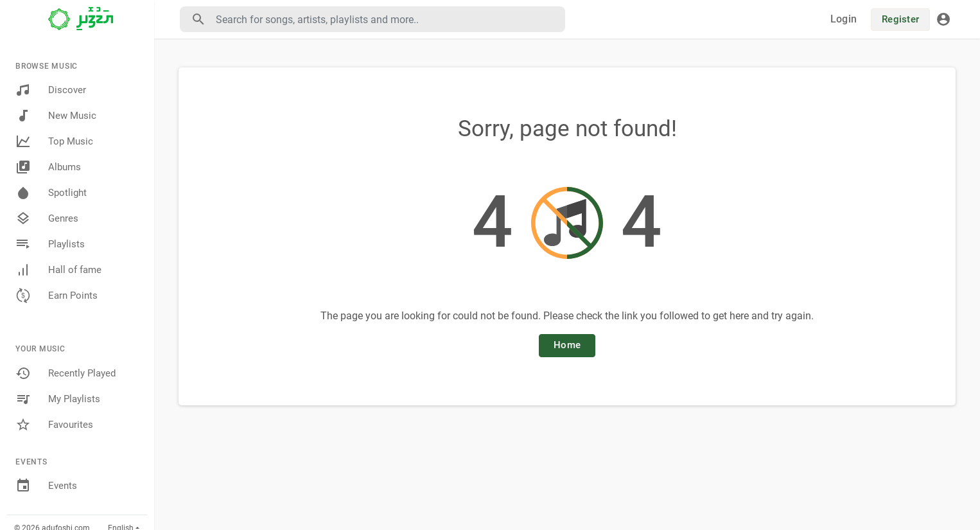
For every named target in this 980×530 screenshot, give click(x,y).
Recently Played (66, 373)
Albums (48, 167)
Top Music (54, 141)
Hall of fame (58, 270)
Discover (51, 90)
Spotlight (51, 193)
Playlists (50, 244)
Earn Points (57, 296)
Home (567, 345)
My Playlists (58, 399)
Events (46, 486)
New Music (56, 116)
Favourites (54, 425)
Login (844, 19)
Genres (47, 218)
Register (900, 19)
